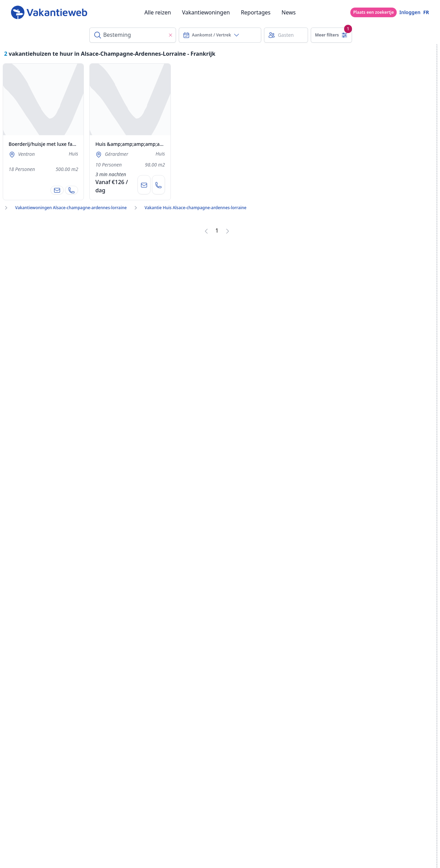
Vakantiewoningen (206, 12)
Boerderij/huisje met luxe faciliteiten (50, 144)
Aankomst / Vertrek (211, 35)
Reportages (256, 12)
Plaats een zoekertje (373, 12)
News (289, 12)
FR (426, 12)
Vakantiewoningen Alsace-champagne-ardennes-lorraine (71, 208)
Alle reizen (158, 12)
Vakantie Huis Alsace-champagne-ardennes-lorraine (196, 208)
